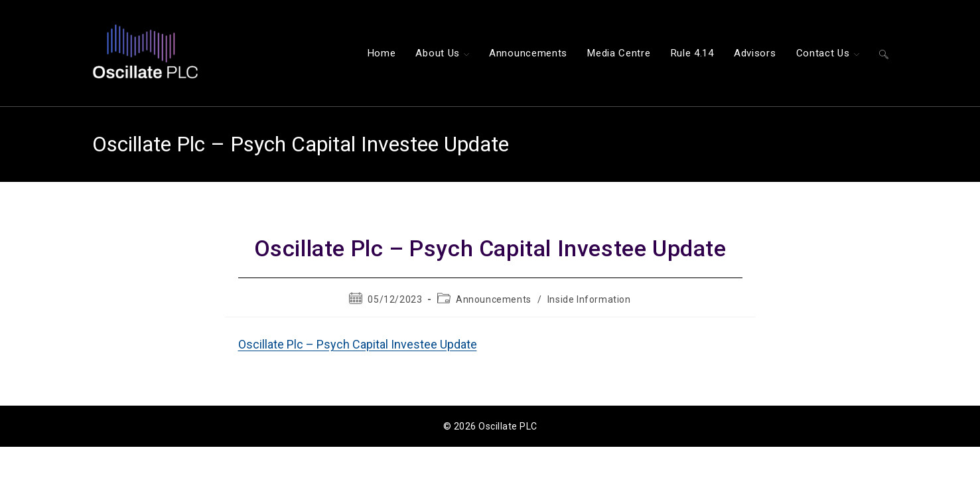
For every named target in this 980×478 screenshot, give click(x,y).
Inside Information (589, 299)
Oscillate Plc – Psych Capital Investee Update (358, 344)
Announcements (494, 299)
